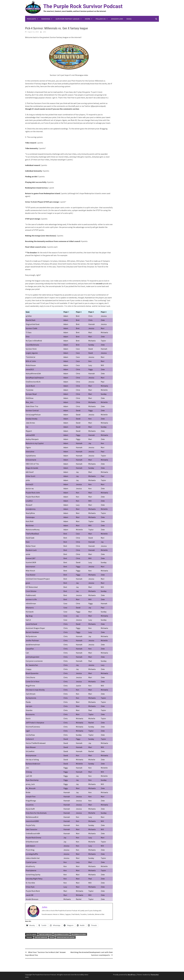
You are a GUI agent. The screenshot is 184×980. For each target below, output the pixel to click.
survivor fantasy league (66, 937)
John (44, 32)
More (88, 19)
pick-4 (52, 937)
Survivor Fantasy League (68, 19)
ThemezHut (155, 975)
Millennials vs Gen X (62, 934)
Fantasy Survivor (45, 934)
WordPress (132, 975)
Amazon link (117, 19)
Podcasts (31, 19)
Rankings (46, 19)
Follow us (101, 19)
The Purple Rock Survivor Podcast (83, 6)
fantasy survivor (41, 937)
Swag (129, 19)
